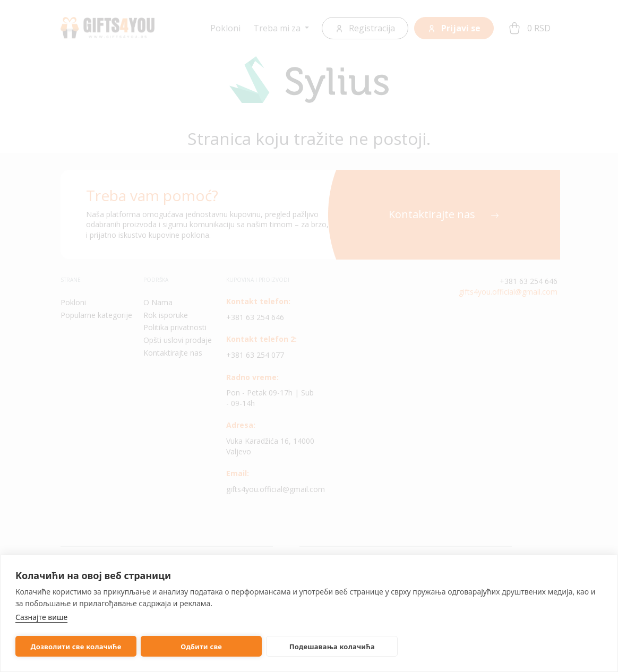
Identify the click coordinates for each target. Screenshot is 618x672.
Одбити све (191, 647)
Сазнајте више (41, 617)
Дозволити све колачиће (72, 647)
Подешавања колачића (315, 647)
